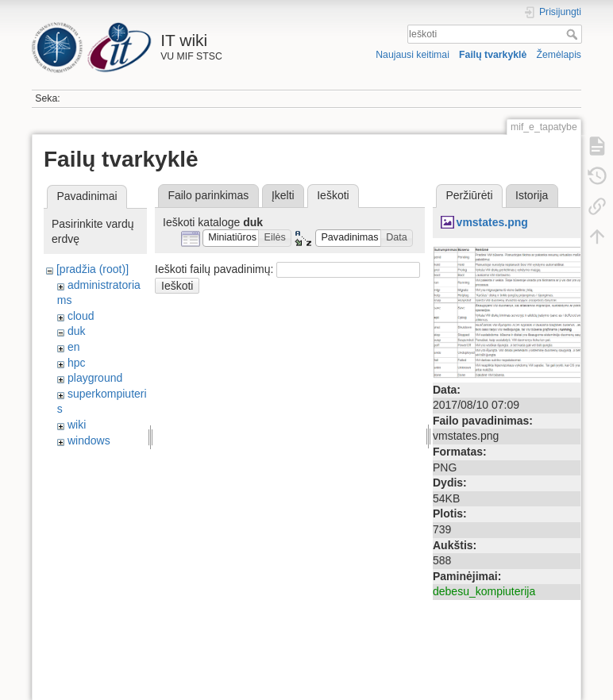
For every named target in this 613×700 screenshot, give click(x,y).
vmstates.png (492, 222)
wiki (77, 425)
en (74, 347)
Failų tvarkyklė (493, 55)
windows (89, 440)
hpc (77, 363)
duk (77, 331)
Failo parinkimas (208, 195)
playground (95, 378)
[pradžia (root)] (93, 269)
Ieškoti (574, 34)
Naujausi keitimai (413, 55)
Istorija (532, 195)
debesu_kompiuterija (484, 591)
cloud (81, 316)
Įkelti (283, 195)
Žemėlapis (559, 55)
